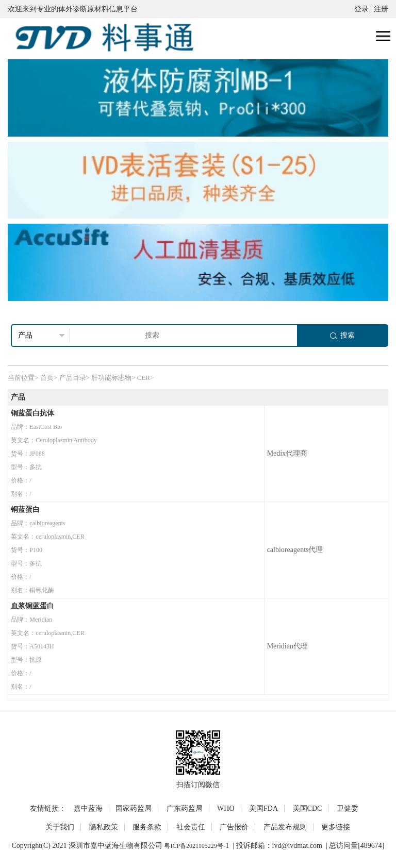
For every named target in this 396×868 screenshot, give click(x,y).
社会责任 (191, 827)
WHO (226, 808)
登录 (361, 9)
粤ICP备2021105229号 (193, 846)
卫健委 (348, 808)
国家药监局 (134, 808)
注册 (381, 9)
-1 (226, 846)
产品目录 (73, 378)
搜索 (342, 335)
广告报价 (234, 827)
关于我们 (60, 827)
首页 (47, 378)
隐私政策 (104, 827)
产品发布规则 (285, 827)
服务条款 (147, 827)
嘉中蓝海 (88, 808)
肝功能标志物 (111, 378)
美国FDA (263, 808)
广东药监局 (185, 808)
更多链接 (336, 827)
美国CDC (308, 808)
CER (144, 378)
